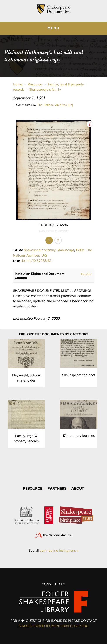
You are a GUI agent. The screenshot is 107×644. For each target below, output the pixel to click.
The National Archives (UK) (55, 105)
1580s (80, 250)
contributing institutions (58, 550)
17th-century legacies (79, 436)
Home (18, 84)
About (78, 488)
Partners (57, 488)
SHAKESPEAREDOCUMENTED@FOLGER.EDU (53, 626)
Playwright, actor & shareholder (26, 378)
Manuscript (66, 250)
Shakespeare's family (45, 89)
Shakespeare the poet (79, 375)
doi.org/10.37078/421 (37, 261)
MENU (53, 28)
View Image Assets (90, 124)
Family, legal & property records (26, 438)
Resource (35, 84)
